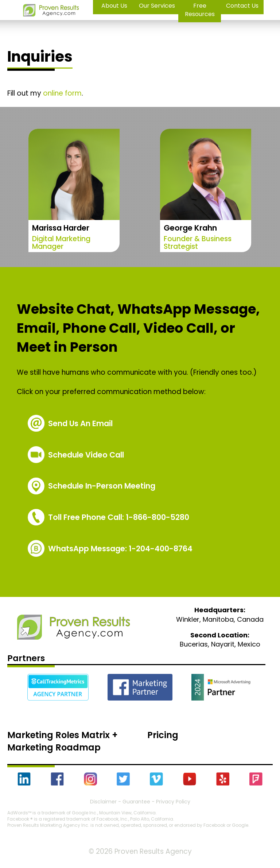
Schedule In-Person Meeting (102, 486)
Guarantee (136, 802)
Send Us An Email (80, 423)
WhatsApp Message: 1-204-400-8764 (120, 549)
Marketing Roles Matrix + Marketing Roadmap (63, 741)
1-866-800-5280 (119, 517)
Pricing (163, 735)
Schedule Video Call (86, 455)
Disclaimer (103, 802)
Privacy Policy (173, 802)
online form (62, 93)
